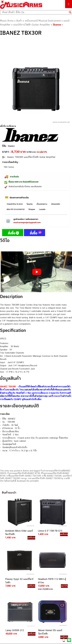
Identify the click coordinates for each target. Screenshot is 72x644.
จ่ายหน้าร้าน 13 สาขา (15, 204)
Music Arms (7, 21)
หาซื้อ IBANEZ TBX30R (52, 476)
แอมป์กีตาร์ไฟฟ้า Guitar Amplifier (32, 25)
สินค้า (19, 21)
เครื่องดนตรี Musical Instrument (43, 21)
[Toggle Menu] (69, 4)
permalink (34, 481)
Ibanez (57, 25)
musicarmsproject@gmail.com (27, 222)
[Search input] (35, 12)
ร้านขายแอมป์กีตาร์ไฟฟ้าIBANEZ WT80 (24, 473)
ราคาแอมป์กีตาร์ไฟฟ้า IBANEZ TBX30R (44, 478)
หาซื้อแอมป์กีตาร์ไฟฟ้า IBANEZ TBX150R (24, 476)
